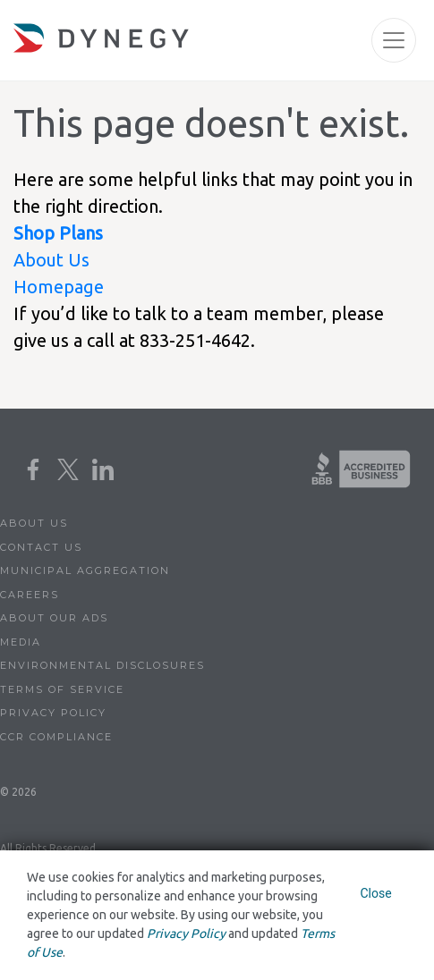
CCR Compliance (56, 737)
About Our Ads (54, 618)
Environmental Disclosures (102, 665)
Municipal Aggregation (85, 570)
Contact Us (41, 547)
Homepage (59, 287)
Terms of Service (62, 689)
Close (375, 893)
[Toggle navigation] (394, 40)
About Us (51, 260)
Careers (30, 595)
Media (21, 642)
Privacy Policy (53, 713)
